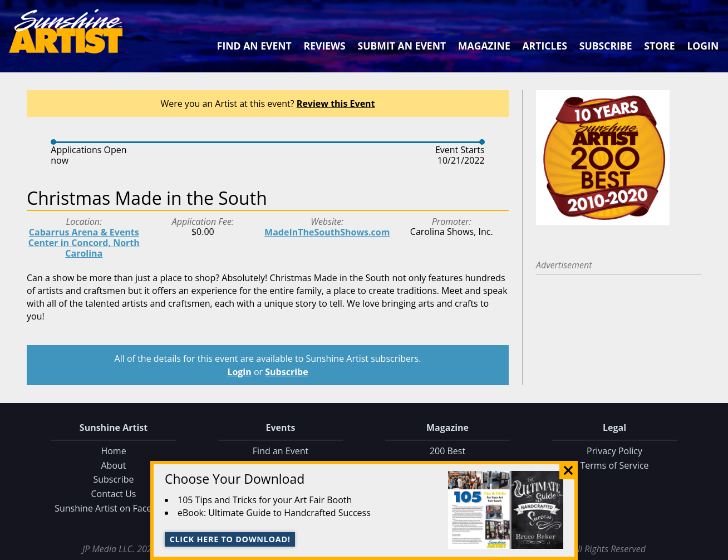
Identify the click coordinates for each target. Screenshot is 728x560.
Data (715, 550)
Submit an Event (402, 46)
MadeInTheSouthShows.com (327, 232)
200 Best (447, 451)
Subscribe (606, 46)
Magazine (484, 46)
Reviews (325, 46)
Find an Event (254, 46)
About (113, 465)
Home (113, 451)
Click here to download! (230, 539)
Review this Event (336, 104)
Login (703, 46)
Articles (544, 46)
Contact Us (114, 494)
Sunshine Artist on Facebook (114, 508)
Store (659, 46)
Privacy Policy (614, 451)
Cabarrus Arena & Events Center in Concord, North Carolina (84, 243)
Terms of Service (614, 465)
